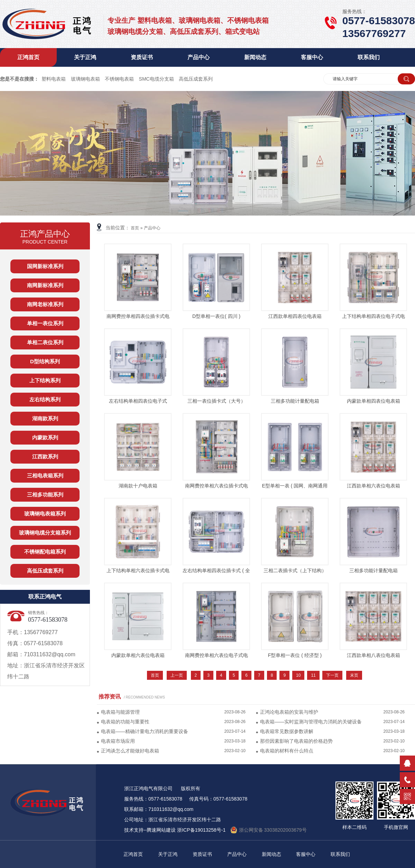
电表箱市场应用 (118, 741)
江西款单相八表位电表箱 (373, 655)
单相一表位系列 (45, 323)
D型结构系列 (45, 361)
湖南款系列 (45, 418)
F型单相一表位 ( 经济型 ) (295, 655)
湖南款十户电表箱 (138, 486)
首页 (135, 228)
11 (313, 675)
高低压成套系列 (196, 79)
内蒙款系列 (45, 437)
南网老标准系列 (45, 304)
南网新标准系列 (45, 285)
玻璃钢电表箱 (85, 79)
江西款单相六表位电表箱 (373, 486)
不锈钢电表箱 (119, 79)
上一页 (177, 675)
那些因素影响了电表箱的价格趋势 (296, 741)
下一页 (332, 675)
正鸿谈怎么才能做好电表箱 (130, 751)
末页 (354, 675)
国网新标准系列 (45, 266)
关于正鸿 (85, 57)
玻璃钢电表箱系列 (45, 514)
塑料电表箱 (54, 79)
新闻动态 (255, 57)
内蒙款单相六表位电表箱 (138, 655)
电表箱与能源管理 (120, 712)
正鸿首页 (28, 57)
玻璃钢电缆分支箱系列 (45, 533)
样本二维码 (354, 824)
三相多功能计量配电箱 (295, 401)
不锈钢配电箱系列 (45, 552)
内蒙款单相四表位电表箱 (373, 401)
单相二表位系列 (45, 342)
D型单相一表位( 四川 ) (216, 316)
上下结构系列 (45, 380)
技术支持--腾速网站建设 (150, 830)
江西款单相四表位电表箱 (295, 316)
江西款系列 (45, 456)
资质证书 (142, 57)
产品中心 (199, 57)
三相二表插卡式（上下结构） (295, 570)
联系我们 (369, 57)
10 (298, 675)
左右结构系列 (45, 399)
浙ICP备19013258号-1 (201, 830)
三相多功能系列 (45, 495)
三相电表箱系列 (45, 476)
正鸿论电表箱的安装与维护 (289, 712)
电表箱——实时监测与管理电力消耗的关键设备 (311, 722)
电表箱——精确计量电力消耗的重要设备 (145, 731)
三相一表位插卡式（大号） (216, 401)
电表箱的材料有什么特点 (287, 751)
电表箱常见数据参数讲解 (287, 731)
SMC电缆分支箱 (156, 79)
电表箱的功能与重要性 (125, 722)
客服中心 (312, 57)
